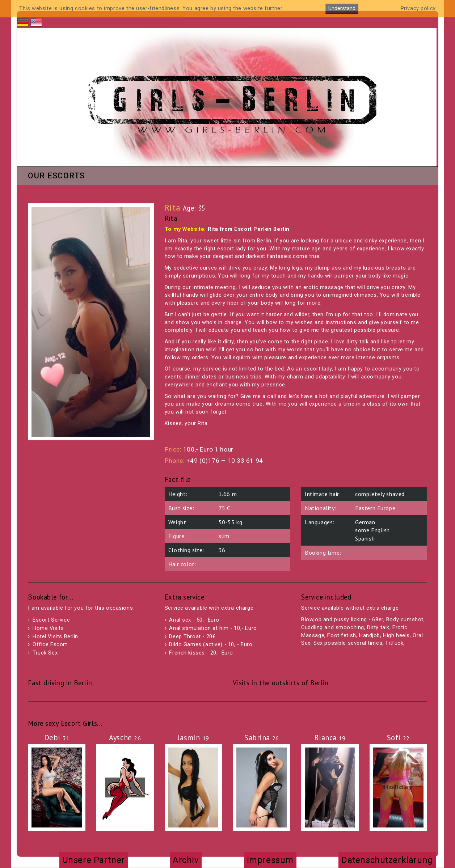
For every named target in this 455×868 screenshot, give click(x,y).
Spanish (365, 538)
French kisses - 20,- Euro (201, 653)
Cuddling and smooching (333, 628)
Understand (342, 9)
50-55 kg (231, 522)
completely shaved (380, 494)
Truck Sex (45, 653)
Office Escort (50, 645)
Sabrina (262, 738)
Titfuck (394, 643)
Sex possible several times (348, 643)
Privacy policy (418, 9)
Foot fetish (342, 636)
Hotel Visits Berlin (55, 637)
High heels (396, 636)
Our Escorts (56, 176)
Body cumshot (405, 620)
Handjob (370, 636)
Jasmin (193, 738)
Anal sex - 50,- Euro (194, 620)
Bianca (330, 738)
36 (222, 550)
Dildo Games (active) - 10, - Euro (211, 645)
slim (224, 536)
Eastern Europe (375, 508)
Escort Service (51, 620)
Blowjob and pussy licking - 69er (342, 620)
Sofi (398, 738)
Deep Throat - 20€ (192, 637)
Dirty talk (378, 628)
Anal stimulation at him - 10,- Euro (213, 628)
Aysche (125, 738)
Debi (57, 738)
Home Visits (48, 628)
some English (372, 530)
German (365, 522)
